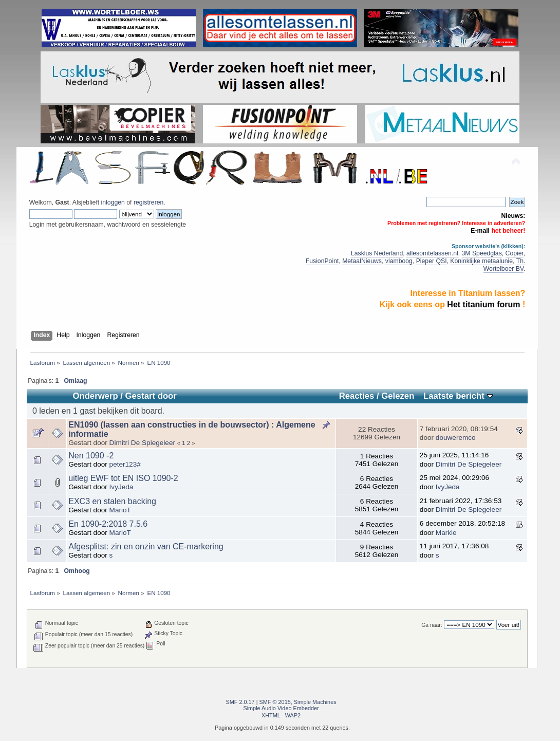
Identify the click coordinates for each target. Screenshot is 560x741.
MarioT (120, 510)
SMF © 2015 (275, 702)
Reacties (357, 396)
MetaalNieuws (362, 261)
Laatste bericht (458, 396)
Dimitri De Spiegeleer (142, 443)
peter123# (125, 464)
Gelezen (398, 396)
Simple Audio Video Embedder (281, 708)
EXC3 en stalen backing (112, 501)
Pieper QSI (432, 261)
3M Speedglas (482, 253)
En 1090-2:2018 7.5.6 (108, 524)
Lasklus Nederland (377, 253)
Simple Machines (315, 702)
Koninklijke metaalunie (481, 261)
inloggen (113, 202)
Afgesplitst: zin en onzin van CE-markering (146, 547)
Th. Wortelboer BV (505, 265)
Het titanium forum (483, 304)
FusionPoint (322, 261)
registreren (148, 202)
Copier (515, 253)
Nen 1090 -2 (91, 456)
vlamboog (399, 261)
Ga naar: (432, 625)
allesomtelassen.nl (432, 253)
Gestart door (151, 396)
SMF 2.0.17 (240, 702)
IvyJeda (122, 487)
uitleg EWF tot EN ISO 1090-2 (123, 478)
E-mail (480, 231)
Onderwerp (95, 396)
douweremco (456, 438)
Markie (446, 533)
